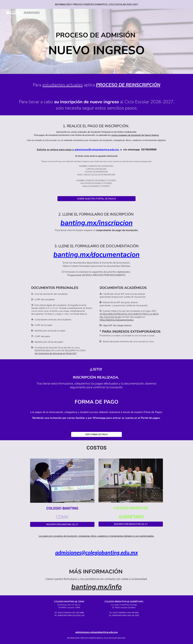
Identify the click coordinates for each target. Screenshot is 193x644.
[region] (96, 4)
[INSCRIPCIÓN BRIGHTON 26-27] (131, 524)
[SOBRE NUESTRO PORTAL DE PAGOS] (96, 199)
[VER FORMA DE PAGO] (96, 434)
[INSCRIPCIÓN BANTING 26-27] (62, 524)
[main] (96, 42)
